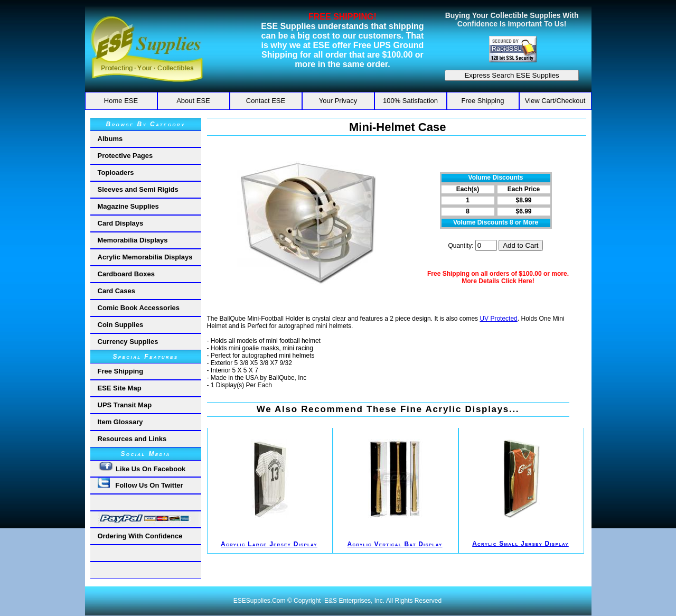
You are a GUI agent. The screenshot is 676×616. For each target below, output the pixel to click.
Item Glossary (120, 422)
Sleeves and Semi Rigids (138, 189)
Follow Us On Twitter (140, 483)
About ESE (193, 101)
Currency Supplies (128, 342)
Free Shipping (483, 101)
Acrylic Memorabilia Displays (145, 257)
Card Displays (121, 223)
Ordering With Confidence (140, 536)
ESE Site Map (120, 388)
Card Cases (117, 291)
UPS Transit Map (125, 405)
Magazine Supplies (128, 206)
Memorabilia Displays (133, 240)
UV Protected (498, 319)
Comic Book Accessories (139, 308)
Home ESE (121, 101)
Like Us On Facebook (142, 467)
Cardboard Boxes (126, 274)
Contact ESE (266, 101)
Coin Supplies (121, 325)
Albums (110, 139)
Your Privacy (338, 101)
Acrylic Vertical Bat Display (395, 544)
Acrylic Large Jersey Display (269, 544)
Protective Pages (125, 156)
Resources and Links (132, 439)
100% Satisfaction (410, 101)
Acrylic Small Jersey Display (520, 544)
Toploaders (116, 172)
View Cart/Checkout (555, 101)
